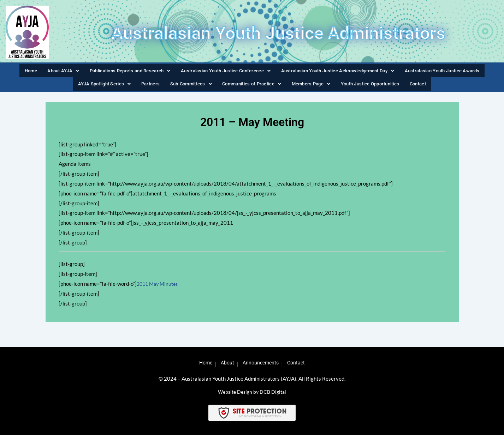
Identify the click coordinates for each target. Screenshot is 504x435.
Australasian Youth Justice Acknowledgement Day (340, 72)
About (225, 363)
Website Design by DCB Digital (252, 392)
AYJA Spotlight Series (101, 88)
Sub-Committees (188, 88)
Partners (147, 88)
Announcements (262, 363)
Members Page (312, 88)
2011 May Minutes (159, 289)
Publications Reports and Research (119, 72)
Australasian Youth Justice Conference (220, 72)
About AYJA (50, 72)
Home (19, 72)
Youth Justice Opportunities (374, 88)
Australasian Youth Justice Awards (451, 72)
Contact (423, 88)
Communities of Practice (251, 88)
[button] (50, 72)
